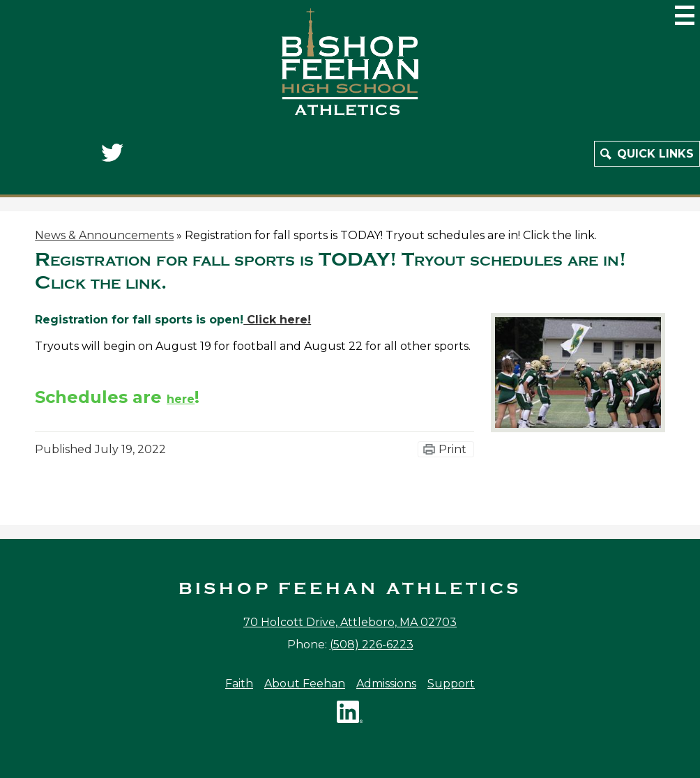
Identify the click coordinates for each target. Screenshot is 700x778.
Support (451, 684)
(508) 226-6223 (372, 644)
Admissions (386, 684)
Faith (239, 684)
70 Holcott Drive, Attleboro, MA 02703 (350, 622)
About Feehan (305, 684)
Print (452, 449)
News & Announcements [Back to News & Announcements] (104, 235)
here (181, 399)
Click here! (277, 320)
